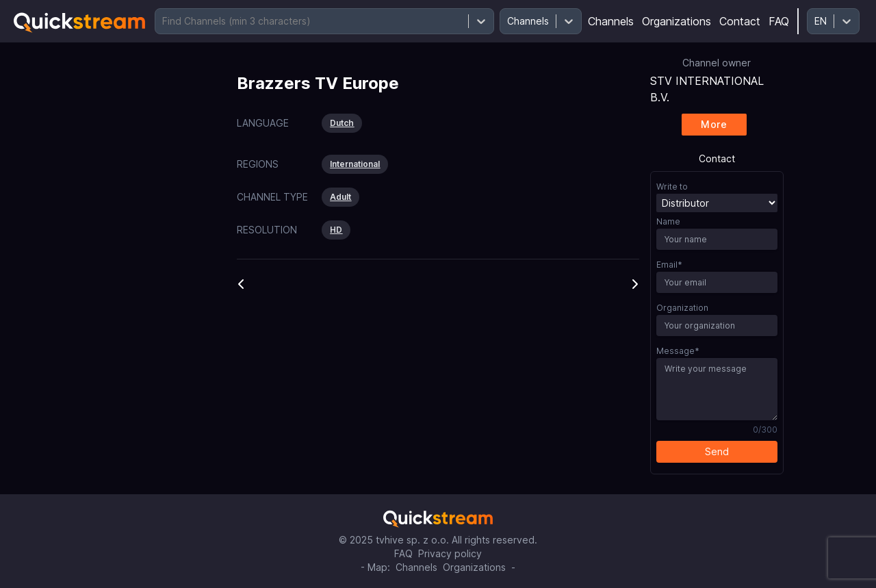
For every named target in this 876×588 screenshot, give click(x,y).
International (355, 164)
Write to (672, 187)
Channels (611, 21)
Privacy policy (450, 553)
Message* (678, 351)
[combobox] (164, 21)
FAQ (779, 21)
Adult (340, 197)
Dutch (342, 123)
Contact (740, 21)
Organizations (677, 21)
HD (336, 230)
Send (717, 451)
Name (668, 221)
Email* (669, 265)
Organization (682, 308)
